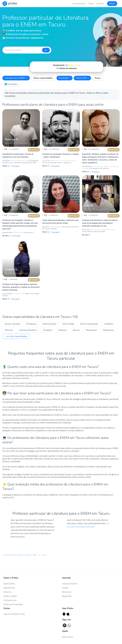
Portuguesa (32, 324)
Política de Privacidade (13, 604)
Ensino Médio (68, 324)
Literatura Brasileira (28, 330)
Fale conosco (68, 637)
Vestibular (109, 324)
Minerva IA (100, 4)
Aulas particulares (79, 4)
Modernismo (108, 330)
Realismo (63, 330)
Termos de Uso (10, 600)
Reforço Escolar (50, 324)
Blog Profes (67, 596)
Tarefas (91, 4)
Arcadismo (48, 330)
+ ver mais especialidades (16, 336)
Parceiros (8, 592)
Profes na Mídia (10, 596)
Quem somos (9, 584)
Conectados (11, 84)
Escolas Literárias (13, 324)
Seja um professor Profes (14, 614)
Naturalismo (91, 330)
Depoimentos (9, 588)
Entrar (112, 4)
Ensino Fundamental (89, 324)
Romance (9, 330)
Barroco (76, 330)
